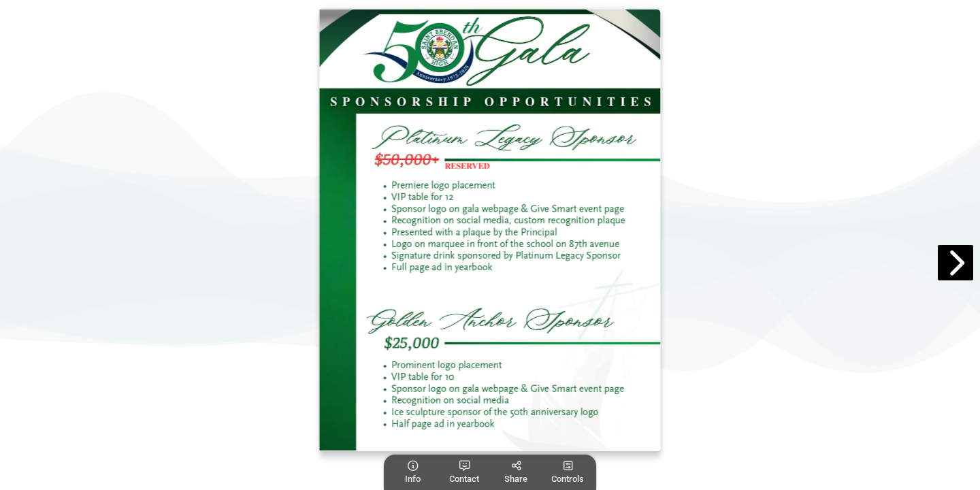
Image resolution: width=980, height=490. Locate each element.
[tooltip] (412, 472)
